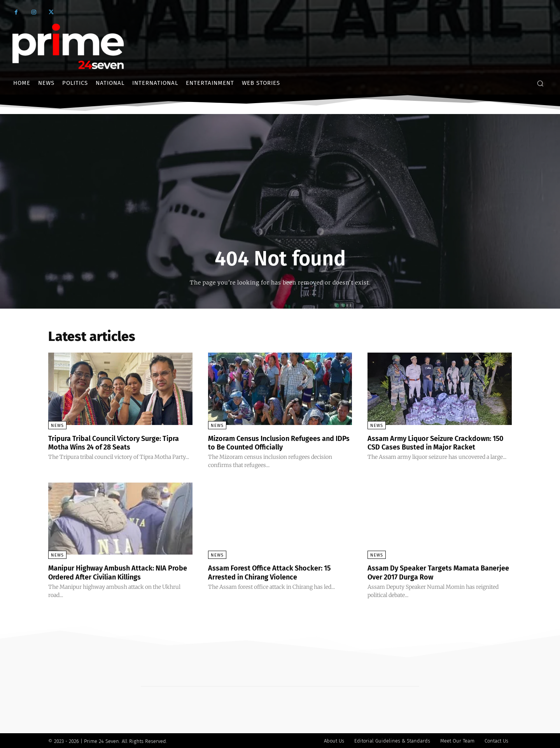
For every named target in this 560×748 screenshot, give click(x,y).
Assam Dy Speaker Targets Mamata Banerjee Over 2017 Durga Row (430, 572)
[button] (540, 83)
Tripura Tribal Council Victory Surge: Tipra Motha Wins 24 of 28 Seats (112, 442)
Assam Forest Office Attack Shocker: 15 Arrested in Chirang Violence (277, 572)
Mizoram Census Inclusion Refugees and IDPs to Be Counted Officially (279, 442)
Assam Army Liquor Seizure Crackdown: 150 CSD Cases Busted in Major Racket (437, 442)
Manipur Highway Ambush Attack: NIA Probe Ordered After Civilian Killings (115, 572)
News (57, 426)
